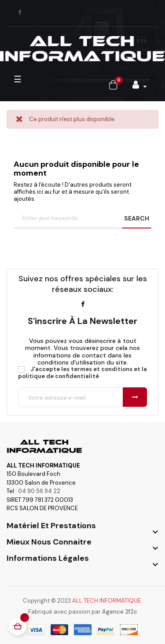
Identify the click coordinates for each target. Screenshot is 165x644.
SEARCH (137, 218)
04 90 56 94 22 (39, 491)
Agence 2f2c (120, 612)
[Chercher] (82, 219)
